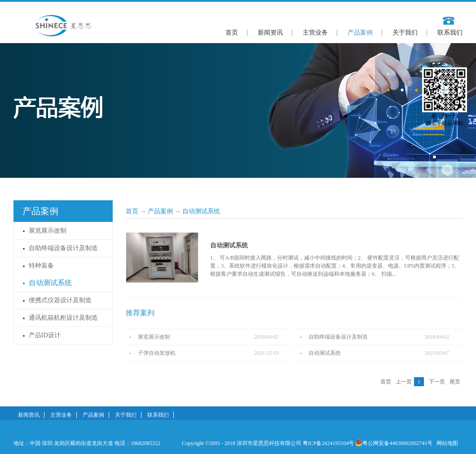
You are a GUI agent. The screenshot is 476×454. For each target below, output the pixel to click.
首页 (232, 33)
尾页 (455, 382)
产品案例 (160, 211)
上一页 (404, 382)
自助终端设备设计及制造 (338, 337)
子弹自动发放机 (157, 353)
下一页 (437, 382)
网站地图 (446, 443)
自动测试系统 (201, 211)
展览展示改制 (154, 337)
